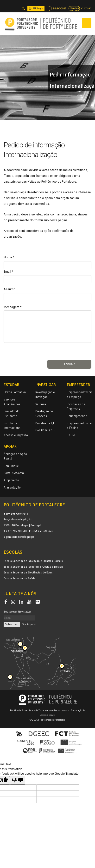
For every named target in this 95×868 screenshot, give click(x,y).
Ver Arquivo (29, 624)
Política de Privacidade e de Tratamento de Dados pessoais (40, 710)
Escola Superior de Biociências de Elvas (28, 572)
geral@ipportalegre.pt (20, 537)
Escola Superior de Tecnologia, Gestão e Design (33, 567)
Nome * (9, 257)
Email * (8, 272)
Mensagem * (13, 307)
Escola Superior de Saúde (19, 578)
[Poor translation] (18, 780)
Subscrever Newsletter (17, 612)
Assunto (9, 289)
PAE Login (35, 8)
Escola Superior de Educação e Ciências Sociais (33, 561)
